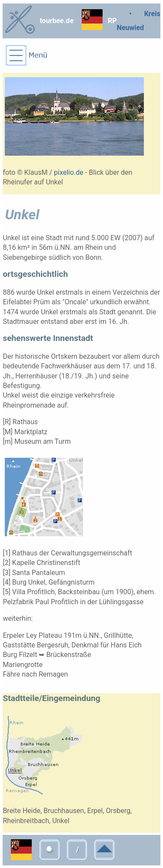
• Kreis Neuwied (139, 21)
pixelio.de (69, 172)
